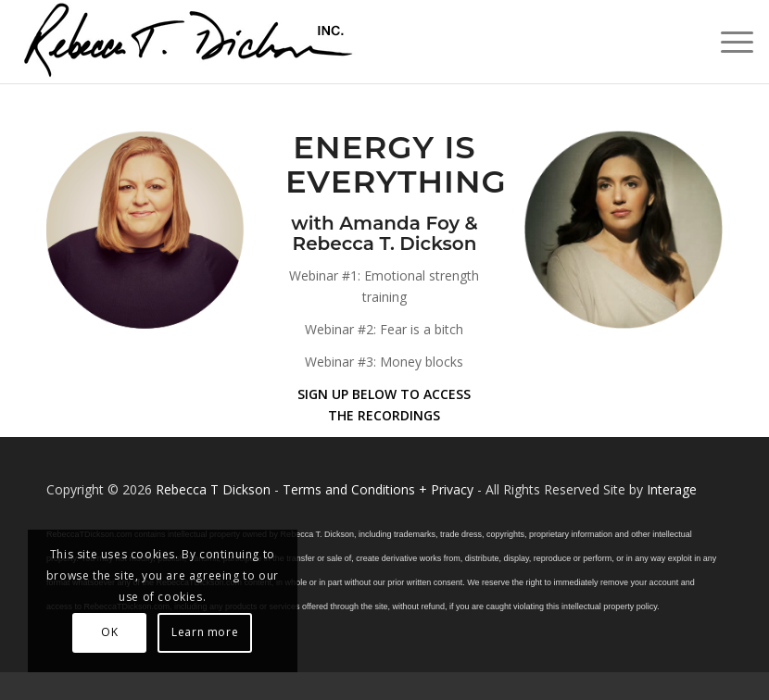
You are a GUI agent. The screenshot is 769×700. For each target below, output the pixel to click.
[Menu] (728, 42)
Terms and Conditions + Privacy (378, 489)
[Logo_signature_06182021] (189, 42)
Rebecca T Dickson (213, 489)
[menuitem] (728, 42)
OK (109, 632)
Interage (672, 489)
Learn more (205, 632)
